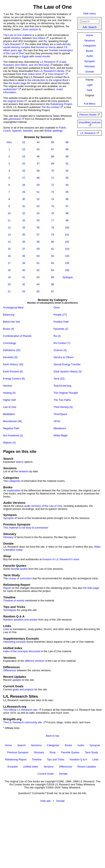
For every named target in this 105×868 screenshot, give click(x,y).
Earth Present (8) (13, 371)
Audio (90, 56)
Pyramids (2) (61, 329)
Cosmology (10, 343)
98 (67, 213)
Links (6, 629)
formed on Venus (46, 47)
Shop (52, 752)
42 (24, 284)
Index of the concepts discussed (22, 651)
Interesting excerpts (15, 642)
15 (9, 249)
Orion (57, 308)
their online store (32, 74)
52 (38, 199)
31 (24, 206)
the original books (13, 101)
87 (52, 291)
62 (38, 270)
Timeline (37, 759)
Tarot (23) (59, 379)
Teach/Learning (63, 386)
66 (52, 142)
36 (24, 242)
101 (67, 235)
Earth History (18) (13, 364)
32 (24, 213)
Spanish (17, 131)
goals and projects (23, 689)
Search (21, 745)
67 (52, 149)
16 (9, 256)
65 (38, 291)
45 (38, 149)
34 (24, 228)
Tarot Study (91, 752)
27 (24, 178)
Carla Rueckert (12, 44)
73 (52, 192)
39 (24, 263)
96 (67, 199)
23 (24, 149)
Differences (10, 670)
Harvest (8, 386)
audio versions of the (43, 506)
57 (38, 235)
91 (67, 164)
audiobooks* (10, 89)
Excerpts (13, 767)
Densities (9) (10, 357)
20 (9, 284)
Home (90, 35)
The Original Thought (66, 393)
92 (67, 171)
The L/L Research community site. (23, 722)
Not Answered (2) (13, 435)
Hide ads (46, 801)
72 (52, 185)
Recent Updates (87, 767)
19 (9, 277)
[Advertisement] (52, 836)
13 (9, 235)
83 (52, 263)
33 (24, 220)
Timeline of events (14, 600)
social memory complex (17, 47)
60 (38, 256)
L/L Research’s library (52, 71)
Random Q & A (78, 759)
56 (38, 228)
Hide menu (90, 14)
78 (52, 228)
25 (24, 164)
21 (9, 291)
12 (9, 228)
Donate (89, 72)
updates (17, 680)
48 (38, 171)
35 (24, 235)
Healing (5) (9, 393)
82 (52, 256)
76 (52, 213)
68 (52, 156)
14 (9, 242)
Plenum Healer (88, 115)
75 (52, 206)
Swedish (28, 131)
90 (67, 156)
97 (67, 206)
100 (67, 228)
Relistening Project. (62, 104)
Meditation (9, 414)
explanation (14, 490)
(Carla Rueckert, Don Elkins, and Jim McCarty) (35, 63)
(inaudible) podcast (90, 122)
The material (17, 35)
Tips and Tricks (56, 759)
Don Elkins (39, 38)
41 (24, 277)
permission (15, 119)
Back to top (52, 736)
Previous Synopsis (18, 752)
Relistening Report (16, 759)
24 (24, 156)
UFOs (57, 421)
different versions (35, 661)
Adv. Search (90, 27)
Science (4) (60, 350)
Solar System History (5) (68, 371)
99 (67, 220)
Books (90, 51)
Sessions (90, 41)
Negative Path (11, 428)
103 (67, 249)
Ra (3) (57, 336)
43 (24, 291)
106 (67, 270)
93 (67, 178)
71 (52, 178)
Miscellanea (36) (13, 421)
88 (67, 142)
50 (38, 185)
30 (24, 199)
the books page (17, 83)
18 (9, 270)
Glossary (90, 66)
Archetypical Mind (13, 308)
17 (9, 263)
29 (24, 192)
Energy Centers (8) (14, 379)
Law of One (10, 407)
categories (14, 481)
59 (38, 249)
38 (24, 256)
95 (67, 192)
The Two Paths (62, 400)
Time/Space (61, 414)
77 (52, 220)
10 (9, 213)
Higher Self (10, 400)
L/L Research (88, 133)
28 (24, 185)
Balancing (9, 315)
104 (67, 256)
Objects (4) (9, 443)
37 (24, 249)
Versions (49, 767)
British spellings (54, 131)
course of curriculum (20, 578)
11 (9, 220)
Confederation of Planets (17, 336)
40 (24, 270)
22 (24, 142)
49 (38, 178)
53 (38, 206)
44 (38, 142)
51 (38, 192)
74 (52, 199)
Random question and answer (20, 620)
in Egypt (24, 56)
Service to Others (64, 357)
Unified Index (31, 767)
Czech (7, 131)
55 (38, 220)
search (19, 462)
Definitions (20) (12, 350)
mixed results (42, 56)
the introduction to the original (49, 80)
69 (52, 164)
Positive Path (61, 322)
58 (38, 242)
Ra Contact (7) (62, 343)
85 (52, 277)
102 (67, 242)
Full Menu (90, 104)
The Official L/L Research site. (21, 710)
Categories (90, 46)
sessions (16, 38)
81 (52, 249)
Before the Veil (12, 322)
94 (67, 185)
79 (52, 235)
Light (90, 85)
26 (24, 171)
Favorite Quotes (70, 752)
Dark (89, 90)
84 (52, 270)
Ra (45, 41)
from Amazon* (56, 74)
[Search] (90, 21)
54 (38, 213)
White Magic (61, 435)
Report (7, 588)
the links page (91, 588)
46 (38, 156)
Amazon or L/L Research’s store (61, 559)
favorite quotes (19, 569)
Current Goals (46, 774)
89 (67, 149)
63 (38, 277)
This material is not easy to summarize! (26, 528)
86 (52, 284)
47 (38, 164)
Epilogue (68, 277)
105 (67, 263)
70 (52, 171)
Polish (62, 128)
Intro (9, 142)
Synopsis (90, 61)
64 (38, 284)
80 (52, 242)
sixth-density (63, 44)
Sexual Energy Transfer (67, 364)
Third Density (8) (63, 407)
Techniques (10, 610)
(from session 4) (32, 29)
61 (38, 263)
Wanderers (60, 428)
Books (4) (9, 329)
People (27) (61, 315)
